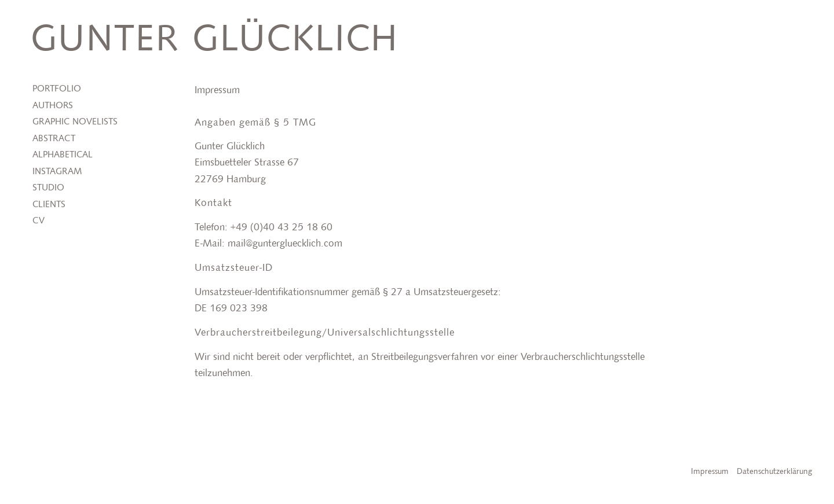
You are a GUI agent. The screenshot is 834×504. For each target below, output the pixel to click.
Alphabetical (63, 155)
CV (39, 221)
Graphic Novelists (75, 122)
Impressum (710, 472)
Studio (48, 188)
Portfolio (57, 89)
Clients (49, 205)
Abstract (54, 139)
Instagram (57, 172)
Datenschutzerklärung (774, 472)
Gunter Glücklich (215, 40)
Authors (53, 106)
